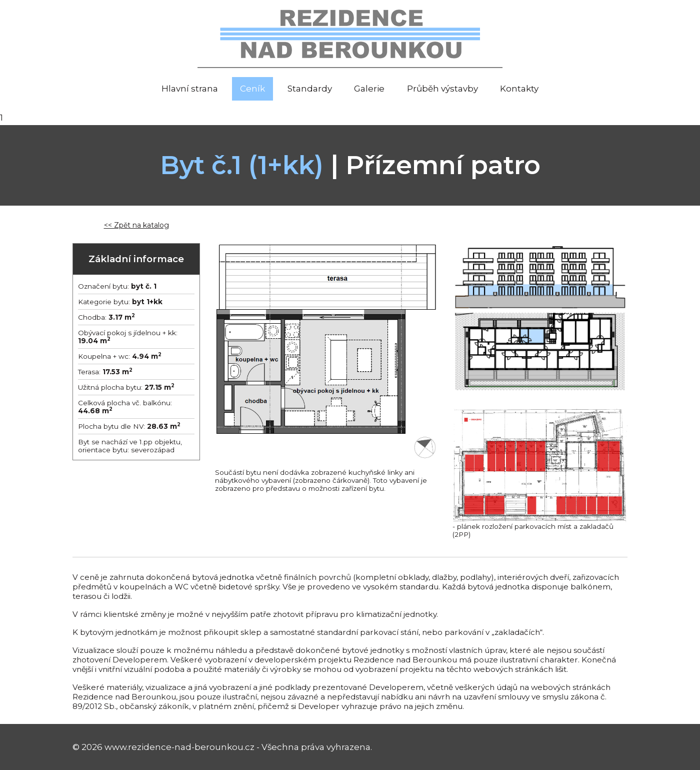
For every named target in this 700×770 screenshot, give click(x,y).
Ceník (252, 89)
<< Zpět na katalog (136, 225)
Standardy (310, 89)
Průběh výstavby (442, 89)
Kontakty (519, 89)
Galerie (369, 89)
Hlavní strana (190, 89)
